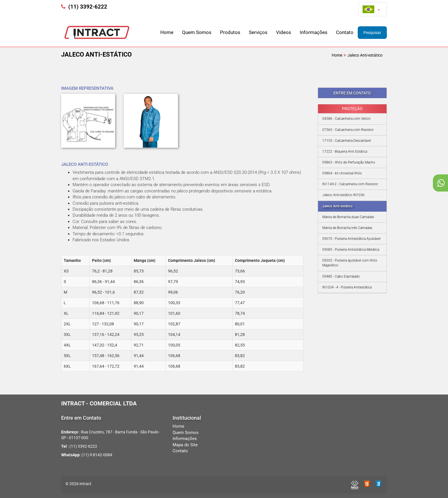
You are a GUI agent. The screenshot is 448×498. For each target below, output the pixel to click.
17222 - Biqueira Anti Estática (345, 152)
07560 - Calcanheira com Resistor (348, 130)
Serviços (258, 32)
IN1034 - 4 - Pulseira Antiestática (347, 287)
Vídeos (284, 32)
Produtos (230, 32)
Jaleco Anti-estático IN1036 (343, 195)
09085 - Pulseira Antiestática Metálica (351, 250)
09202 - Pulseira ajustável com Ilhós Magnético (350, 263)
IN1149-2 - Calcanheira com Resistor (350, 184)
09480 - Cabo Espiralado (341, 276)
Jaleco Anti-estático (365, 55)
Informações (314, 32)
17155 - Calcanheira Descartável (347, 141)
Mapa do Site (185, 445)
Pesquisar (372, 33)
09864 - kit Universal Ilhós (342, 173)
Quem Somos (197, 32)
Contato (345, 32)
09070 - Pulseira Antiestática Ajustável (351, 239)
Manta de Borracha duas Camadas (348, 217)
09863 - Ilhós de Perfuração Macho (349, 162)
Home (167, 32)
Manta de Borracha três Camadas (347, 228)
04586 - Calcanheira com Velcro (346, 119)
